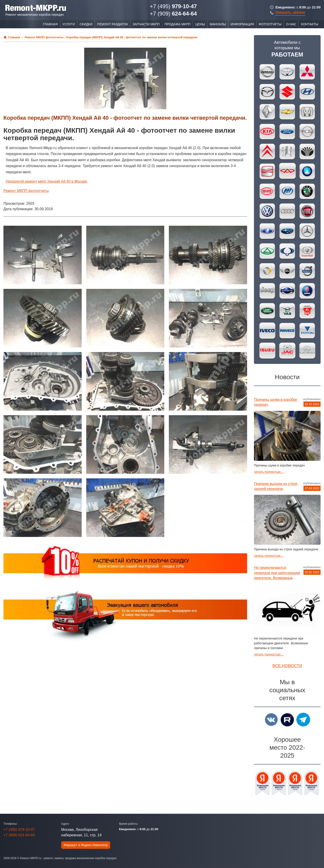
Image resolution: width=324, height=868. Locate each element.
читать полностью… (269, 472)
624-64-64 (173, 14)
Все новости (287, 666)
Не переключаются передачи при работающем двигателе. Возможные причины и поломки (277, 573)
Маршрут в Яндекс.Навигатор (86, 845)
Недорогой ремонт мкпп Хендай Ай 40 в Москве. (47, 181)
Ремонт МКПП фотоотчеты (26, 191)
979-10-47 (173, 6)
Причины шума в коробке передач (275, 402)
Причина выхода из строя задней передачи (276, 486)
